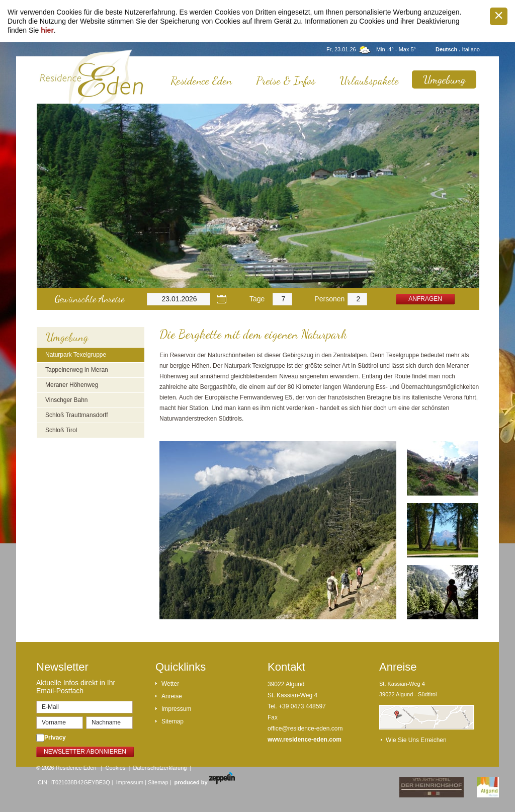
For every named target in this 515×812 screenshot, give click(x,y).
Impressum (176, 709)
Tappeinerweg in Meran (77, 370)
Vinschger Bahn (67, 400)
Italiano (471, 49)
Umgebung (444, 79)
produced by (205, 782)
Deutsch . (449, 49)
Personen (329, 299)
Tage (257, 299)
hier (47, 30)
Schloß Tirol (61, 430)
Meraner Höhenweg (72, 385)
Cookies (116, 768)
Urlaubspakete (369, 80)
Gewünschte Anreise (89, 299)
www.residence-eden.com (305, 740)
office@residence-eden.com (305, 728)
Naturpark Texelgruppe (76, 355)
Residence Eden (201, 80)
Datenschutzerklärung (160, 768)
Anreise (172, 696)
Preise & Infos (286, 80)
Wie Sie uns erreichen (416, 740)
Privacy (55, 738)
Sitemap (173, 721)
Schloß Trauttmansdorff (77, 415)
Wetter (170, 684)
